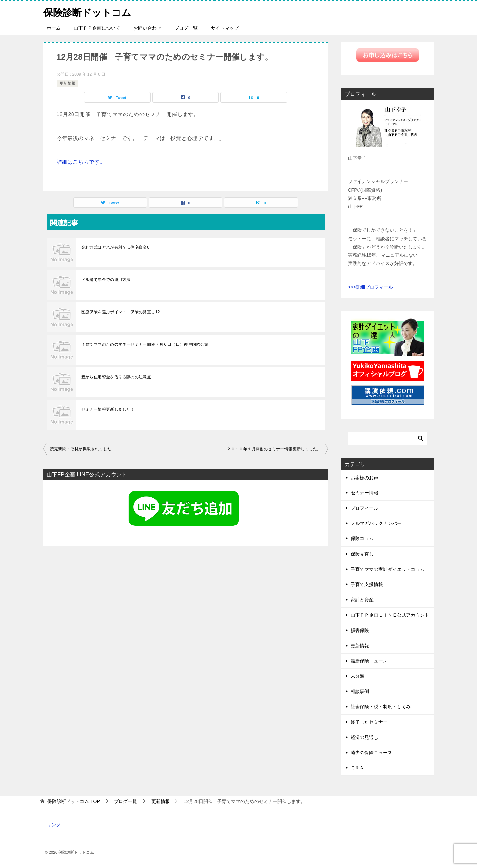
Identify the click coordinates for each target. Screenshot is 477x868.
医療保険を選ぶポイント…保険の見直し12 (121, 312)
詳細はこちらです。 (81, 162)
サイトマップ (225, 28)
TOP (73, 801)
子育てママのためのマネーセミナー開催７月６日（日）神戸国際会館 (145, 344)
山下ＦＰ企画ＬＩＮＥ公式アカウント (390, 615)
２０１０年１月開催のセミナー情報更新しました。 (274, 449)
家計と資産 (362, 600)
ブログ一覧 (186, 28)
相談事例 (360, 691)
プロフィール (364, 508)
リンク (54, 825)
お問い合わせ (147, 28)
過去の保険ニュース (371, 753)
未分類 (358, 676)
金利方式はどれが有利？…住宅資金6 (115, 247)
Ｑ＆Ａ (357, 768)
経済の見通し (364, 737)
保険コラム (362, 538)
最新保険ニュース (369, 661)
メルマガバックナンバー (376, 523)
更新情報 (68, 83)
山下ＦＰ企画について (97, 28)
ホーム (54, 28)
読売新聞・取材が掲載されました (81, 449)
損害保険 (360, 630)
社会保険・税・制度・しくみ (381, 707)
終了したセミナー (369, 722)
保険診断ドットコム (89, 11)
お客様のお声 (364, 478)
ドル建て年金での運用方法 (106, 280)
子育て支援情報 (367, 584)
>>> (352, 287)
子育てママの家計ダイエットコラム (388, 569)
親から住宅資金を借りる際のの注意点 (116, 377)
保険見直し (362, 554)
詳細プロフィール (374, 287)
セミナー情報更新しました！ (108, 409)
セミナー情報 (364, 493)
